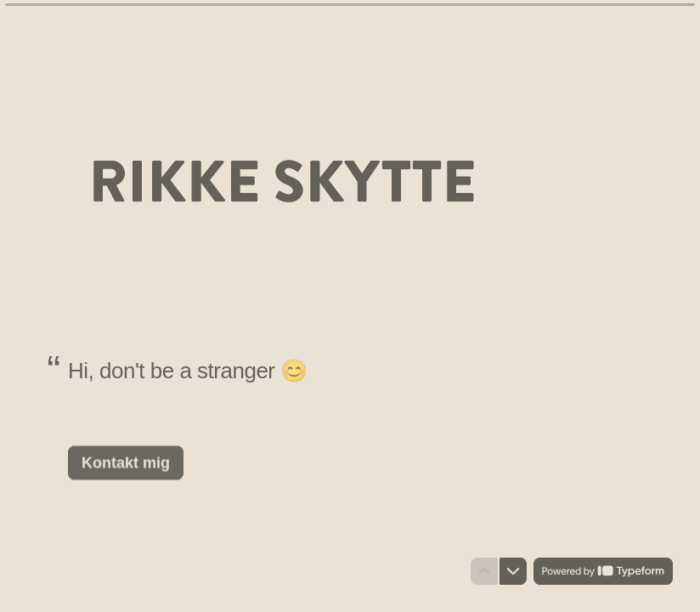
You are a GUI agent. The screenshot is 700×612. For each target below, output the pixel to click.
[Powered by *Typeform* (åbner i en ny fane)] (603, 571)
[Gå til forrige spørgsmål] (484, 571)
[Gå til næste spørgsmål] (513, 571)
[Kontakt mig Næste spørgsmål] (126, 462)
